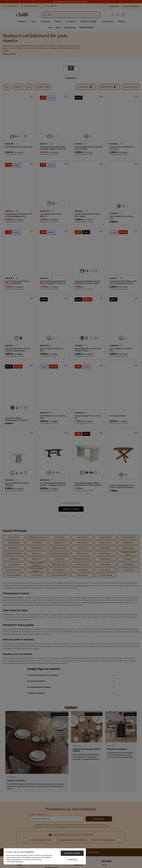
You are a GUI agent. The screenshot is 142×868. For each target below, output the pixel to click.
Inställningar (72, 860)
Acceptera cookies (72, 853)
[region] (45, 856)
